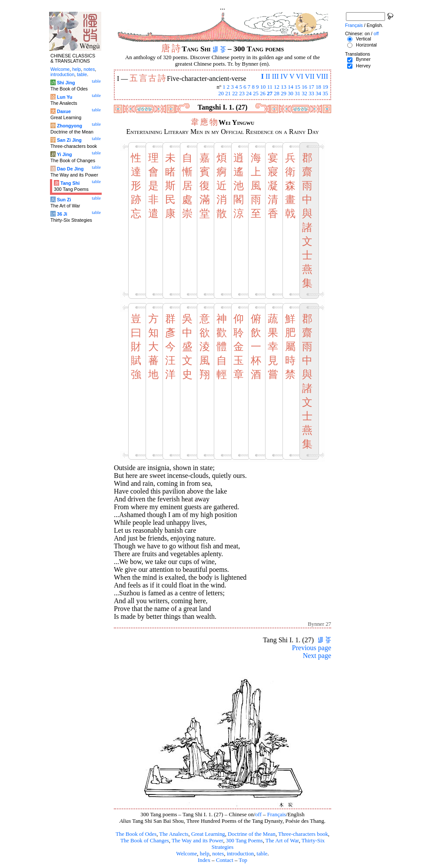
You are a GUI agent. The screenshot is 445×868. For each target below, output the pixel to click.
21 (228, 93)
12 (277, 87)
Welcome (186, 854)
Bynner (363, 59)
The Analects (174, 834)
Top (243, 860)
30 (291, 93)
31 (297, 93)
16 (304, 87)
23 (242, 93)
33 (311, 93)
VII (310, 76)
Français (277, 815)
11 (270, 87)
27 (270, 93)
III (276, 76)
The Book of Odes (136, 834)
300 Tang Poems (244, 841)
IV (284, 76)
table (262, 854)
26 (263, 93)
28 (277, 93)
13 (284, 87)
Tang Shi (70, 183)
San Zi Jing (69, 140)
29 (284, 93)
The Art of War (282, 841)
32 (304, 93)
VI (300, 76)
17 (311, 87)
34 (318, 93)
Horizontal (366, 45)
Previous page (312, 648)
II (268, 76)
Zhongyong (70, 126)
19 (325, 87)
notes (218, 854)
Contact (225, 860)
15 (297, 87)
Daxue (64, 111)
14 (291, 87)
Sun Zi (64, 200)
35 (325, 93)
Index (204, 860)
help (205, 854)
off (258, 815)
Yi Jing (65, 154)
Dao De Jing (70, 169)
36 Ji (62, 214)
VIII (322, 76)
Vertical (364, 39)
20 (221, 93)
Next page (317, 656)
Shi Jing (66, 83)
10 (263, 87)
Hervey (363, 66)
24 (249, 93)
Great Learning (208, 834)
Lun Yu (65, 97)
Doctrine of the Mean (252, 834)
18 (318, 87)
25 (256, 93)
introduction (241, 854)
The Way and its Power (197, 841)
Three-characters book (303, 834)
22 (235, 93)
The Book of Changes (145, 841)
